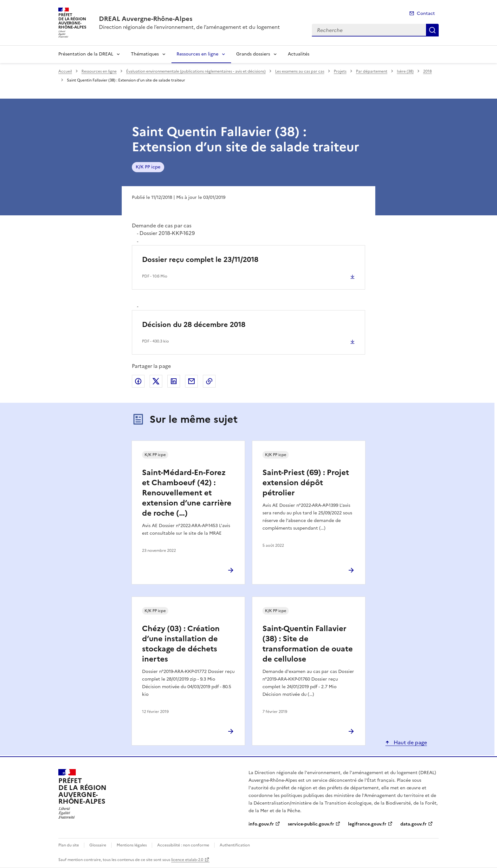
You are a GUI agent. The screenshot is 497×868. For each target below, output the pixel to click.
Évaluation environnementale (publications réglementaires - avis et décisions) (196, 71)
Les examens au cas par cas (300, 71)
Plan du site (69, 845)
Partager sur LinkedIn (174, 381)
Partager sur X (156, 381)
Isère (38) (405, 71)
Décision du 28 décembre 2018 (194, 325)
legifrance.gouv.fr (367, 824)
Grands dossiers (253, 54)
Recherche (432, 30)
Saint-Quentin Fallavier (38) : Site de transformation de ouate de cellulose (308, 644)
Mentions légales (132, 845)
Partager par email (191, 381)
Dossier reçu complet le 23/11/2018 (200, 260)
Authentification (235, 845)
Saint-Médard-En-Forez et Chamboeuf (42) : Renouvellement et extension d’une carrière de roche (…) (187, 493)
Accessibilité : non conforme (183, 845)
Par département (372, 71)
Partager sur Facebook (138, 381)
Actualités (299, 54)
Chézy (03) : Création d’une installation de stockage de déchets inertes (181, 644)
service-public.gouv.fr (311, 824)
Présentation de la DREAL (86, 54)
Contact (426, 13)
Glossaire (98, 845)
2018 (427, 71)
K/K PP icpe (148, 167)
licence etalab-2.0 (187, 860)
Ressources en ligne (197, 54)
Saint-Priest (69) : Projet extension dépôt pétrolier (306, 483)
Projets (340, 71)
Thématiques (145, 54)
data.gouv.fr (413, 824)
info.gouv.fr (261, 824)
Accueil (65, 71)
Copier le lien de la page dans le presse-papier (209, 381)
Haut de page (410, 742)
